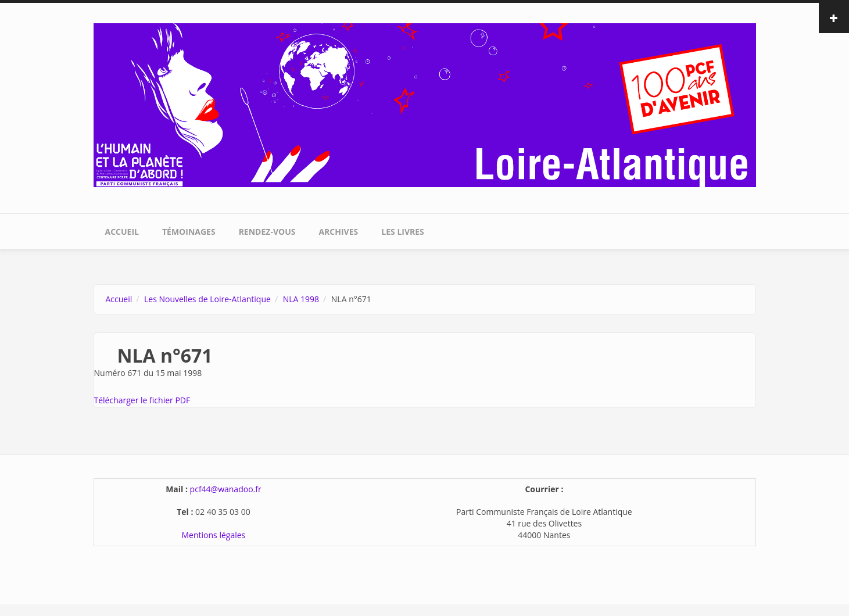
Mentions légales (214, 535)
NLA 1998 (301, 299)
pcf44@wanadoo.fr (226, 489)
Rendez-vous (267, 232)
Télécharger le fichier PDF (142, 400)
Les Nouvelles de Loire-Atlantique (207, 299)
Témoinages (189, 232)
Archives (338, 232)
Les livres (403, 232)
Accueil (122, 232)
